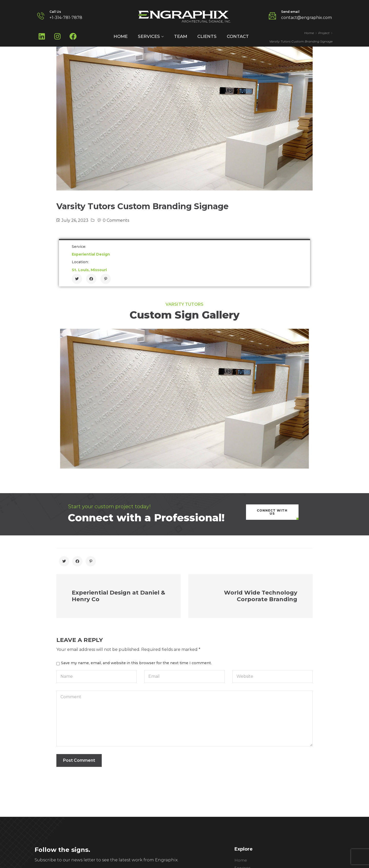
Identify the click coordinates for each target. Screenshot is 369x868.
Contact (238, 36)
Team (181, 36)
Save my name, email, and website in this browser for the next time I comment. (136, 663)
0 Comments (116, 220)
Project (324, 33)
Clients (207, 36)
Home (121, 36)
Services (149, 36)
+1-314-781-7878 (66, 18)
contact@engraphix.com (306, 18)
